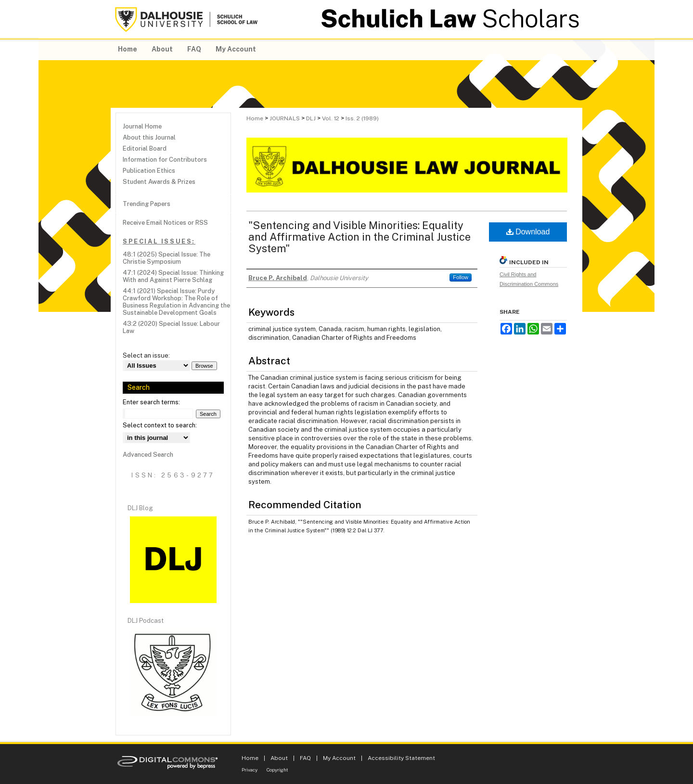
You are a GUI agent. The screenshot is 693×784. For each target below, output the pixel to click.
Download (528, 232)
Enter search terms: (151, 402)
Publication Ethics (149, 171)
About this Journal (149, 137)
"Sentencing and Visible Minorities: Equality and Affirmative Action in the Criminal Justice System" (359, 237)
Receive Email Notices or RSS (165, 223)
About (279, 758)
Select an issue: (146, 355)
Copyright (277, 770)
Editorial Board (145, 148)
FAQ (305, 758)
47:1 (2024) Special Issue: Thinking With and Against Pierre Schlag (173, 276)
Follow (461, 277)
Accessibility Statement (401, 758)
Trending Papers (147, 204)
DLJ (311, 118)
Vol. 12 (331, 118)
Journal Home (142, 126)
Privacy (250, 770)
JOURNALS (285, 118)
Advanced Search (148, 455)
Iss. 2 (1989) (362, 118)
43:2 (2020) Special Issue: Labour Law (171, 327)
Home (255, 118)
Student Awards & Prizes (159, 182)
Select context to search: (160, 425)
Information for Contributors (165, 160)
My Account (339, 758)
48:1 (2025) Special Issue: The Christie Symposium (167, 258)
